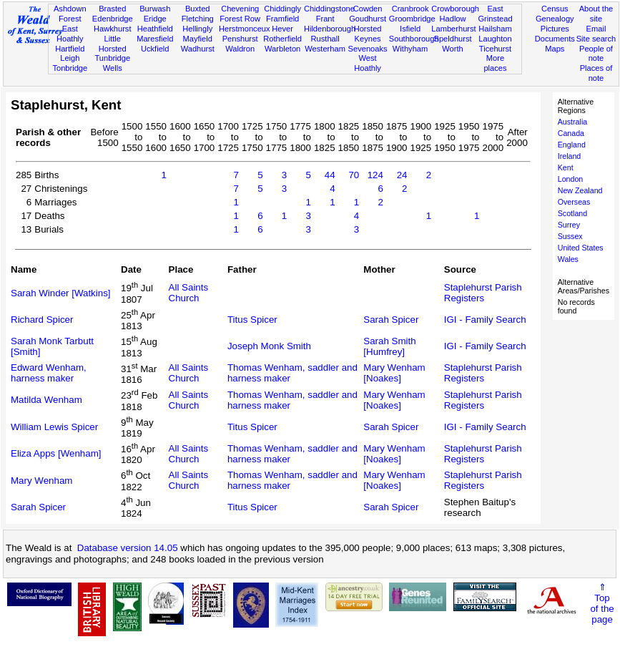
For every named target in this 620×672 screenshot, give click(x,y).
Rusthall (325, 39)
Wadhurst (198, 49)
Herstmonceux (245, 29)
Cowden (368, 9)
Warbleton (282, 49)
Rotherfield (282, 39)
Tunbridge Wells (112, 63)
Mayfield (198, 39)
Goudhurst (368, 19)
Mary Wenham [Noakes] (394, 373)
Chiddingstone (329, 9)
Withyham (410, 49)
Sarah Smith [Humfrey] (389, 346)
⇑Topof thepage (602, 603)
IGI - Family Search (485, 320)
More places (495, 63)
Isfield (410, 29)
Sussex (570, 236)
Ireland (570, 156)
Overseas (574, 202)
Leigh (70, 58)
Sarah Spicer (391, 320)
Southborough (414, 39)
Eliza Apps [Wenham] (56, 453)
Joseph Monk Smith (269, 346)
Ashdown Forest (70, 14)
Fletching (198, 19)
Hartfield (70, 49)
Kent (566, 167)
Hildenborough (330, 29)
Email (596, 29)
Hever (282, 29)
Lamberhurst (453, 29)
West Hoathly (368, 63)
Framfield (282, 19)
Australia (572, 122)
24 (402, 175)
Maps (555, 49)
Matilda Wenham (46, 400)
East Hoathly (70, 34)
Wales (568, 259)
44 (330, 175)
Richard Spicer (42, 320)
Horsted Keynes (368, 34)
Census (555, 9)
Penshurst (240, 39)
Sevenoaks (368, 49)
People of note (596, 54)
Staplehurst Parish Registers (483, 293)
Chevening (240, 9)
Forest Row (240, 19)
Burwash (155, 9)
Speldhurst (452, 39)
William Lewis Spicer (54, 427)
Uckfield (155, 49)
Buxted (198, 9)
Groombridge (412, 19)
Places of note (596, 73)
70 (354, 175)
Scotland (572, 213)
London (571, 179)
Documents (555, 39)
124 (375, 175)
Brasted (112, 9)
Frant (325, 19)
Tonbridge (70, 68)
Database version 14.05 (128, 548)
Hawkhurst (112, 29)
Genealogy (555, 19)
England (572, 145)
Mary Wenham (41, 481)
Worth (452, 49)
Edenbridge (113, 19)
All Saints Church (189, 293)
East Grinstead (495, 14)
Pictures (555, 29)
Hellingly (197, 29)
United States (581, 248)
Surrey (569, 225)
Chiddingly (282, 9)
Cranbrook (410, 9)
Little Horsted (113, 44)
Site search (596, 39)
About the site (596, 14)
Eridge (155, 19)
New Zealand (580, 190)
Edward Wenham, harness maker (49, 373)
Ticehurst (495, 49)
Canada (571, 133)
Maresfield (155, 39)
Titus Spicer (252, 320)
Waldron (240, 49)
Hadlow (453, 19)
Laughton (495, 39)
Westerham (325, 49)
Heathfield (155, 29)
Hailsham (495, 29)
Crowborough (455, 9)
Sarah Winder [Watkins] (61, 293)
